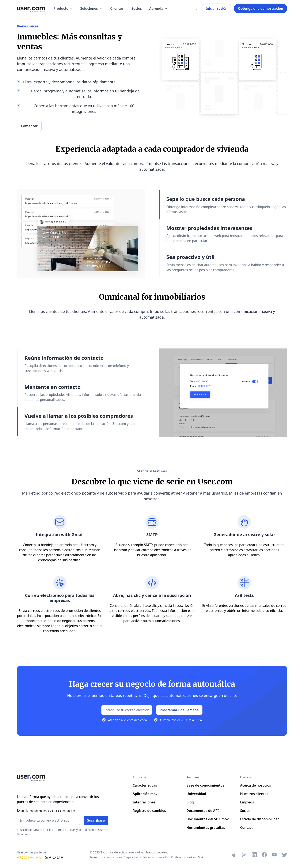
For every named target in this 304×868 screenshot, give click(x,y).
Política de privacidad (155, 857)
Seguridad (131, 857)
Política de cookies (184, 857)
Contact (246, 827)
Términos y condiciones (106, 857)
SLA (201, 857)
